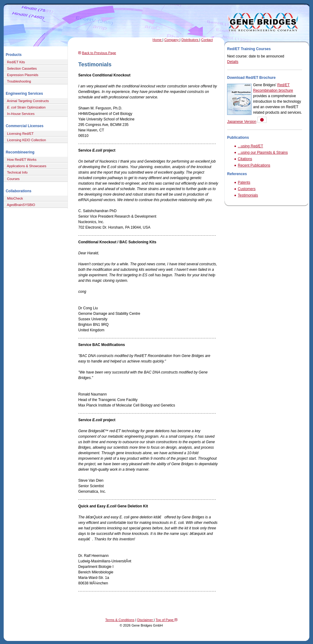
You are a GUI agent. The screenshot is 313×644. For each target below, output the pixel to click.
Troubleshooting (18, 81)
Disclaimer (145, 620)
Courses (12, 179)
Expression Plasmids (22, 75)
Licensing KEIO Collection (26, 140)
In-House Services (20, 114)
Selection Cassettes (21, 68)
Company (172, 40)
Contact (207, 40)
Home (157, 40)
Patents (244, 182)
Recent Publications (254, 165)
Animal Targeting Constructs (27, 101)
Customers (247, 189)
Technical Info (16, 172)
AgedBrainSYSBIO (20, 205)
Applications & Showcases (26, 166)
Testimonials (248, 195)
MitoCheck (14, 198)
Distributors (190, 40)
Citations (245, 159)
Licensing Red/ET (19, 134)
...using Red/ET (250, 146)
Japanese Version (242, 122)
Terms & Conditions (120, 620)
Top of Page (166, 620)
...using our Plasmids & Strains (263, 153)
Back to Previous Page (99, 53)
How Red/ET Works (21, 160)
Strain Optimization (25, 107)
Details (233, 62)
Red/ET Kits (15, 62)
